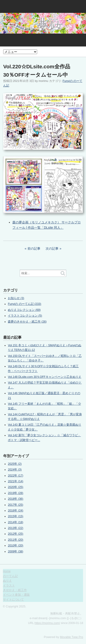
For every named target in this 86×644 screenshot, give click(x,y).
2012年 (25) (15, 534)
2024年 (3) (15, 470)
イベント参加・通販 (16, 595)
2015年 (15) (15, 516)
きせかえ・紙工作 (15, 590)
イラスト (9, 586)
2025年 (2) (15, 464)
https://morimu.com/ (47, 623)
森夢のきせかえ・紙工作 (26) (27, 322)
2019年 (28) (15, 493)
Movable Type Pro (71, 637)
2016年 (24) (15, 511)
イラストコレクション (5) (25, 316)
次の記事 (52, 248)
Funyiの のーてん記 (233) (24, 304)
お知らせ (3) (16, 298)
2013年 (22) (15, 528)
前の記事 (34, 248)
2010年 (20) (15, 546)
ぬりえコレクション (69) (24, 310)
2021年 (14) (15, 481)
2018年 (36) (15, 499)
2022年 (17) (15, 476)
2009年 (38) (15, 552)
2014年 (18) (15, 522)
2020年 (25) (15, 487)
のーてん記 (10, 576)
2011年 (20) (15, 540)
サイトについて (13, 600)
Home (7, 571)
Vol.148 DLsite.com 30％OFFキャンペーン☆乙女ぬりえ (44, 377)
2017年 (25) (15, 505)
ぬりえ (7, 581)
